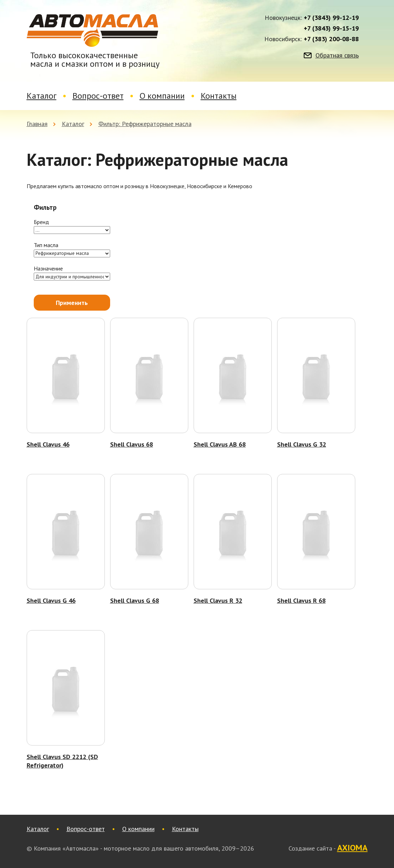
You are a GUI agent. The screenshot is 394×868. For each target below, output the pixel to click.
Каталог (42, 96)
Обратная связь (337, 55)
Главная (37, 124)
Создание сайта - (328, 848)
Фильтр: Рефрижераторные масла (145, 124)
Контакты (219, 96)
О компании (162, 96)
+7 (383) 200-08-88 (331, 39)
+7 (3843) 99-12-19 (331, 18)
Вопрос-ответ (98, 96)
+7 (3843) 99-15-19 (331, 28)
